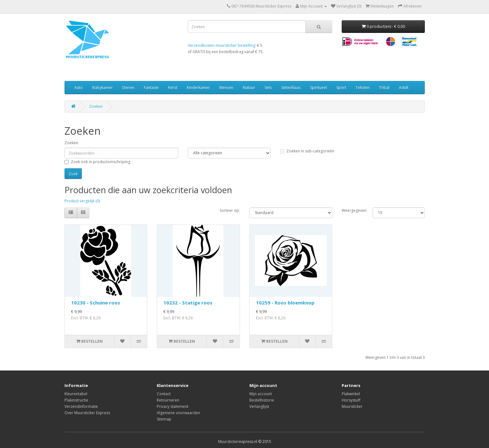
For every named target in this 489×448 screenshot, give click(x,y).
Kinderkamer (198, 87)
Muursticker (352, 406)
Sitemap (164, 419)
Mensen (226, 87)
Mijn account (261, 394)
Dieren (128, 87)
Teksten (363, 87)
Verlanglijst (259, 406)
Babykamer (103, 87)
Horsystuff (351, 400)
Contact (164, 394)
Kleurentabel (76, 394)
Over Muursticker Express (87, 413)
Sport (341, 87)
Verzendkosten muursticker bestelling (221, 45)
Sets (268, 87)
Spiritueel (318, 87)
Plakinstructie (76, 400)
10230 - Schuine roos (96, 303)
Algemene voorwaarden (178, 413)
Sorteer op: (230, 210)
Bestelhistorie (262, 400)
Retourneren (168, 400)
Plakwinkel (351, 394)
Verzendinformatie (81, 406)
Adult (404, 87)
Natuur (249, 87)
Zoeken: (72, 143)
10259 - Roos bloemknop (285, 303)
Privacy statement (173, 406)
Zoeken (96, 106)
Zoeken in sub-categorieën (307, 151)
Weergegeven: (352, 210)
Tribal (384, 87)
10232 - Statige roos (188, 303)
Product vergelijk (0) (82, 201)
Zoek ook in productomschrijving (97, 162)
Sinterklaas (291, 87)
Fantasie (151, 87)
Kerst (173, 87)
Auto (79, 87)
